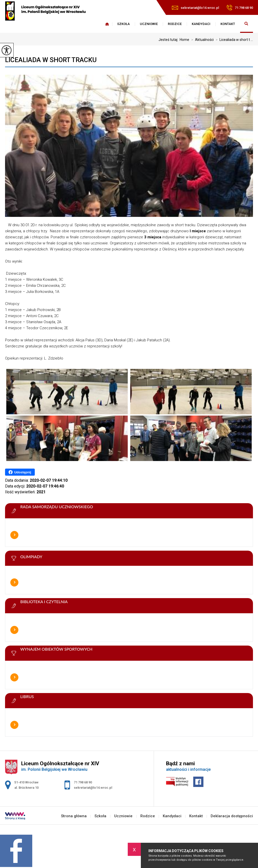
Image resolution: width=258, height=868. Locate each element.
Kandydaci (201, 24)
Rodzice (175, 24)
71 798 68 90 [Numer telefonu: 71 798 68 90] (83, 782)
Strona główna (107, 24)
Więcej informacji (14, 535)
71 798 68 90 (240, 8)
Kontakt (228, 24)
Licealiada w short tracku (51, 60)
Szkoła (123, 24)
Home (184, 40)
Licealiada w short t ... (233, 40)
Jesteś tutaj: (169, 40)
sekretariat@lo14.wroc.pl (195, 8)
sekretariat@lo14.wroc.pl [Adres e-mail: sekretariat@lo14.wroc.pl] (93, 788)
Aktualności (201, 40)
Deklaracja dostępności (232, 816)
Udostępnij (20, 472)
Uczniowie (149, 24)
